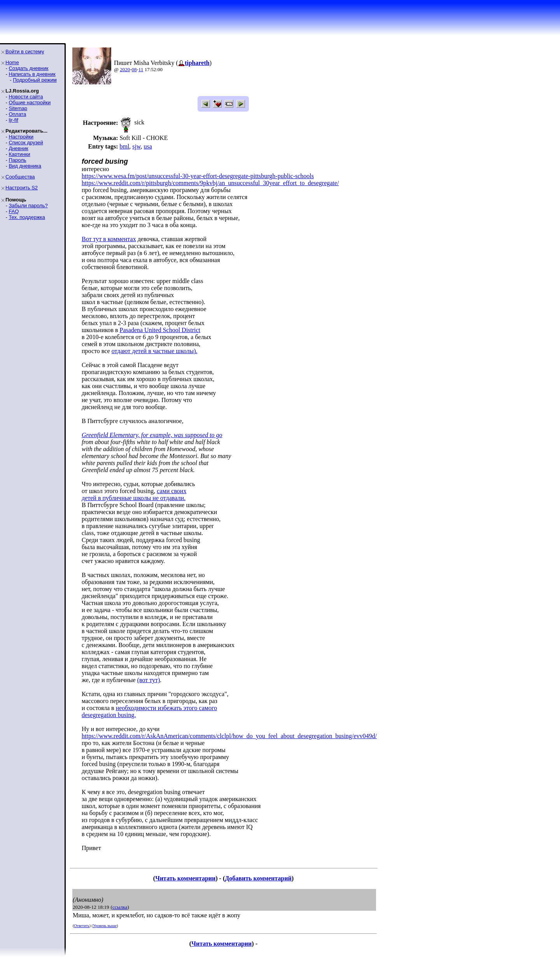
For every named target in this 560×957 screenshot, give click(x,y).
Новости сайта (26, 97)
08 (134, 69)
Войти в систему (25, 52)
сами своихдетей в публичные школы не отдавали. (134, 494)
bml (124, 146)
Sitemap (18, 108)
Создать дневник (28, 68)
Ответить (81, 926)
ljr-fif (13, 120)
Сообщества (20, 177)
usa (148, 146)
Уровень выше (105, 926)
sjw (136, 146)
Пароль (17, 160)
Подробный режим (35, 80)
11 (141, 69)
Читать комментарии (185, 878)
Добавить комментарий (258, 878)
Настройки (21, 137)
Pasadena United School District (160, 330)
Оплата (17, 114)
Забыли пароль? (28, 206)
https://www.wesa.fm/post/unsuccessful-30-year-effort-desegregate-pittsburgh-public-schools (198, 176)
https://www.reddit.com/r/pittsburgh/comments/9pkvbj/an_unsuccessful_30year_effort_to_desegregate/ (210, 183)
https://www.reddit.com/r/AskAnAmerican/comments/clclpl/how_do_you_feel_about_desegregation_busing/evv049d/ (229, 736)
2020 (125, 69)
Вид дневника (25, 166)
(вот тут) (149, 680)
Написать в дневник (32, 74)
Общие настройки (30, 102)
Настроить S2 (22, 188)
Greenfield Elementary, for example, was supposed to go (152, 435)
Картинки (19, 154)
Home (12, 62)
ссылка (120, 907)
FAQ (14, 211)
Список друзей (26, 143)
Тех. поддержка (27, 217)
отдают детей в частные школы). (155, 351)
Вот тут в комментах (109, 239)
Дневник (18, 148)
